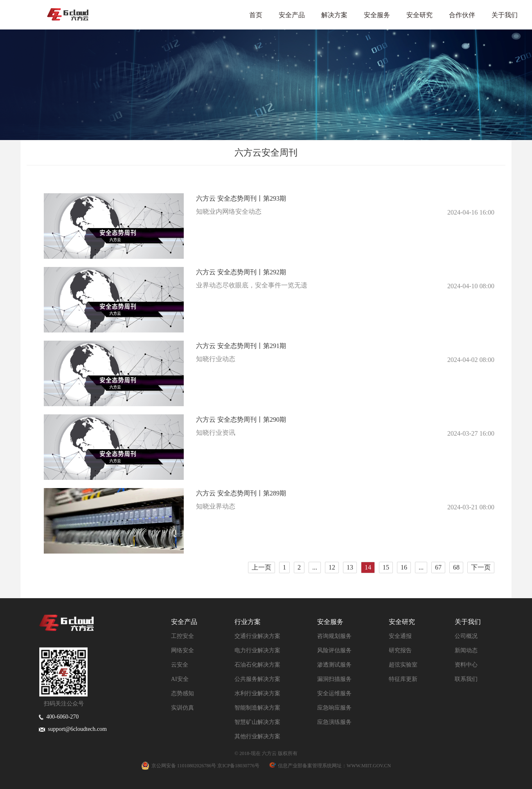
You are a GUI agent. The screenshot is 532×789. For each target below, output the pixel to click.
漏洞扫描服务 (334, 679)
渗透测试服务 (334, 665)
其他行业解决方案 (257, 736)
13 (350, 567)
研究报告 (400, 650)
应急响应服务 (334, 708)
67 (438, 567)
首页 (256, 15)
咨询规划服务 (334, 636)
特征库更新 (403, 679)
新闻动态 (466, 650)
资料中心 (466, 665)
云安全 (180, 665)
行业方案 (248, 622)
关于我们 (505, 15)
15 (386, 567)
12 (332, 567)
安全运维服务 (334, 693)
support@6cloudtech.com (73, 729)
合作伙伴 (462, 15)
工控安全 (183, 636)
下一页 (481, 567)
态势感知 (183, 693)
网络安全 (183, 650)
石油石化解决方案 (257, 665)
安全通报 (400, 636)
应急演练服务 (334, 722)
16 (404, 567)
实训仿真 (183, 708)
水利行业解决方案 (257, 693)
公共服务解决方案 (257, 679)
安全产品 (292, 15)
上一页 (261, 567)
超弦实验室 (403, 665)
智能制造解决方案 (257, 708)
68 (456, 567)
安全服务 (377, 15)
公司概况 (466, 636)
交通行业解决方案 (257, 636)
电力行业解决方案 (257, 650)
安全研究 (419, 15)
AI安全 (180, 679)
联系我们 (466, 679)
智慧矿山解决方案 (257, 722)
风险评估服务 (334, 650)
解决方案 (334, 15)
